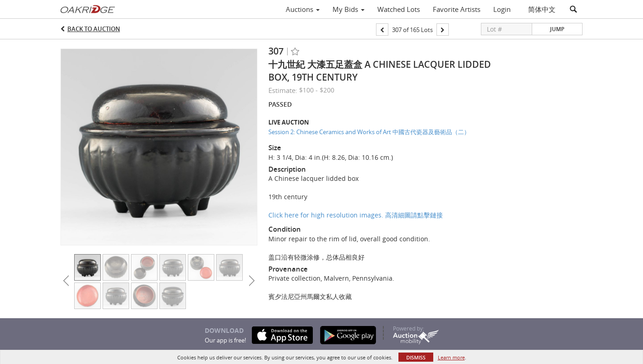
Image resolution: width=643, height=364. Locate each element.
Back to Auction (94, 29)
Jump (557, 29)
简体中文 (542, 9)
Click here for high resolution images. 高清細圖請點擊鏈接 (356, 215)
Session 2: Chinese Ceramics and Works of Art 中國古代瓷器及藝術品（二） (369, 132)
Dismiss (416, 357)
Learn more (451, 357)
